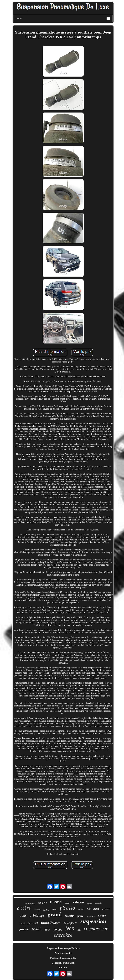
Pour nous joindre (63, 953)
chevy (81, 909)
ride (79, 930)
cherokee (63, 935)
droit (48, 930)
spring (90, 903)
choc (54, 909)
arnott (106, 909)
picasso (67, 908)
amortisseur (51, 922)
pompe (58, 929)
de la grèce (70, 923)
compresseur (96, 929)
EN (61, 968)
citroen (93, 908)
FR (66, 968)
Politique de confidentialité (63, 958)
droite (23, 923)
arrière (24, 908)
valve (68, 903)
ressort (56, 902)
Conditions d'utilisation (63, 963)
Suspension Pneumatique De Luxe (63, 948)
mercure (91, 916)
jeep (70, 928)
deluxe (102, 916)
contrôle (42, 903)
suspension (93, 921)
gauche (24, 929)
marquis (98, 903)
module (46, 910)
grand (55, 914)
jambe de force (29, 904)
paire (80, 916)
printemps (37, 915)
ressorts (70, 916)
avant (37, 929)
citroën (79, 902)
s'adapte (37, 910)
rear (23, 915)
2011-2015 (33, 923)
